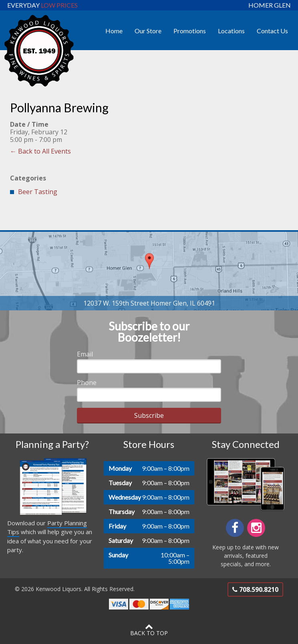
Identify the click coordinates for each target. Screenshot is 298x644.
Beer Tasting (38, 192)
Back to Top (149, 630)
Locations (231, 31)
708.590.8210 (255, 589)
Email (85, 354)
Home (114, 31)
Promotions (190, 31)
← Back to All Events (40, 151)
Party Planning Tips (47, 528)
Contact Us (272, 31)
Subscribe (149, 415)
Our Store (148, 31)
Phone (87, 383)
